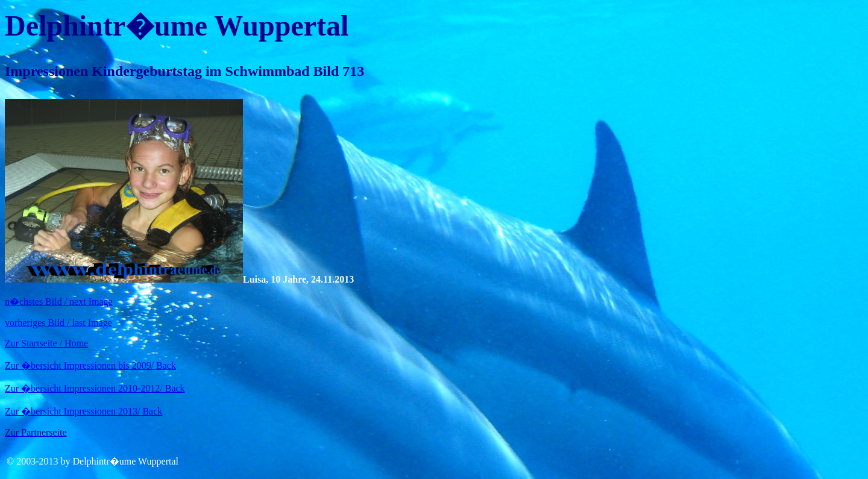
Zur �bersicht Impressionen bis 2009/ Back (90, 365)
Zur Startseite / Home (46, 343)
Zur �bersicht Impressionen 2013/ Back (83, 411)
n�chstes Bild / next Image (59, 302)
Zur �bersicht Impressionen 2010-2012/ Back (95, 388)
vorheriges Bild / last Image (58, 323)
